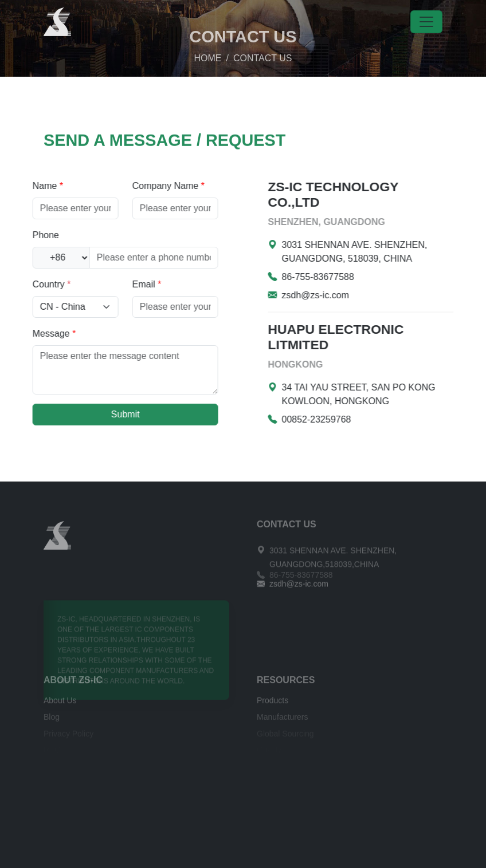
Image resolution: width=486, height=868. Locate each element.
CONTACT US (287, 529)
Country (30, 284)
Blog (52, 721)
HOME (208, 47)
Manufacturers (282, 721)
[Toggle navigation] (426, 22)
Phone (24, 235)
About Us (60, 705)
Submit (104, 414)
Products (273, 705)
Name (26, 186)
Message (33, 334)
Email (125, 284)
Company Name (147, 186)
